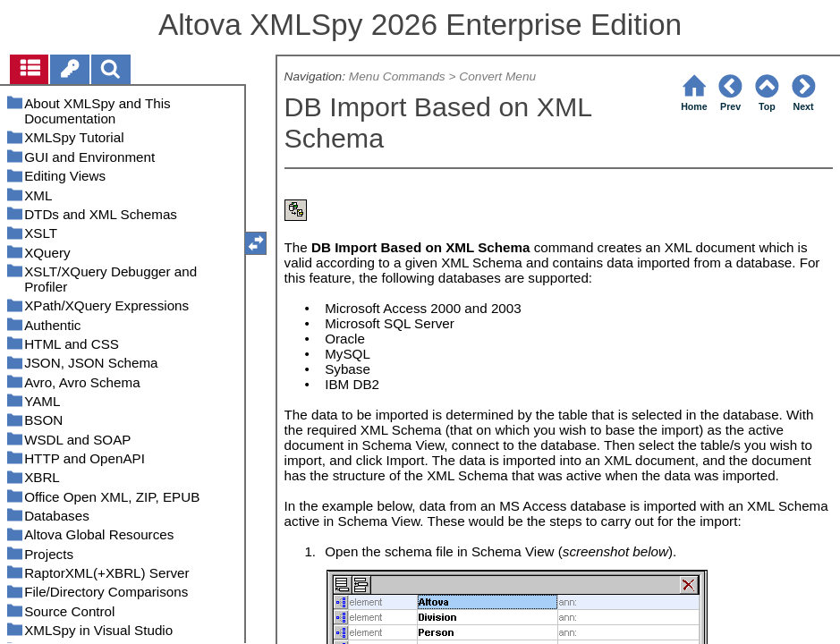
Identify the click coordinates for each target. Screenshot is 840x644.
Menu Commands (397, 76)
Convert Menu (497, 76)
